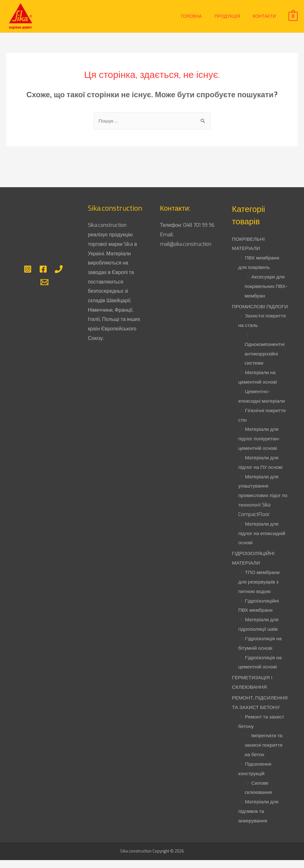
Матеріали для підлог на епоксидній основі (262, 541)
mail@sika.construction (186, 254)
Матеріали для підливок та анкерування (259, 827)
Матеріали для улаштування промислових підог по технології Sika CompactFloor (260, 504)
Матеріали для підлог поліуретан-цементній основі (260, 447)
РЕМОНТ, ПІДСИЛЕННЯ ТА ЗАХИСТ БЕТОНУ (253, 714)
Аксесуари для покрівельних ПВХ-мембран (265, 286)
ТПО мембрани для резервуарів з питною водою (259, 590)
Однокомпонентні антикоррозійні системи (265, 362)
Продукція (227, 16)
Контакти (264, 16)
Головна (191, 16)
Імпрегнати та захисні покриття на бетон (264, 762)
